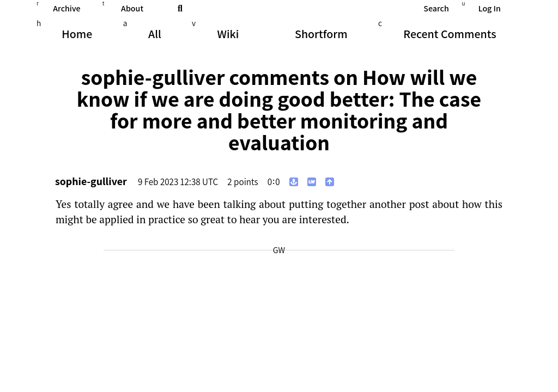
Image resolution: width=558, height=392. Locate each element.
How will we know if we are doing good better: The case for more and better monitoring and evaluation (279, 109)
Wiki (228, 34)
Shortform (321, 34)
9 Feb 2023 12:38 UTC (178, 182)
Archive (66, 8)
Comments (450, 34)
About (132, 8)
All (155, 34)
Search (436, 8)
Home (77, 34)
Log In (490, 8)
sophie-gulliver (91, 181)
